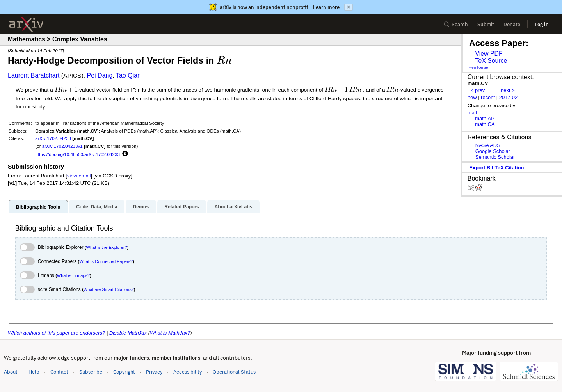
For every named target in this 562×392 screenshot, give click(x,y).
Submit (486, 24)
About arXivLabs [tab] (233, 207)
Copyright (124, 372)
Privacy (154, 372)
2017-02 (509, 97)
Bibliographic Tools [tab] (38, 207)
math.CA (485, 124)
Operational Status (234, 372)
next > (508, 90)
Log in (542, 24)
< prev (478, 90)
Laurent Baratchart (34, 75)
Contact (59, 372)
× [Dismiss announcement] (349, 7)
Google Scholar (493, 151)
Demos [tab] (141, 207)
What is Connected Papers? (106, 261)
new (472, 97)
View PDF (489, 54)
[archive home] (26, 24)
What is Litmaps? (73, 275)
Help (34, 372)
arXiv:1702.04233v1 (62, 146)
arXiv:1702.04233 (53, 138)
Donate (512, 24)
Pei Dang (100, 75)
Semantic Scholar (495, 157)
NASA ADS (488, 145)
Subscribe (91, 372)
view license (479, 67)
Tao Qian (128, 75)
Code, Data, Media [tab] (97, 207)
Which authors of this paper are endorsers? (56, 333)
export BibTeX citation (496, 168)
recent (488, 97)
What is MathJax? (170, 333)
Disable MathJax (128, 333)
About (11, 372)
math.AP (485, 118)
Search (456, 24)
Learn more (326, 7)
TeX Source (491, 61)
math (473, 113)
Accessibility (188, 372)
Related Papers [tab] (181, 207)
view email (79, 176)
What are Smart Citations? (109, 289)
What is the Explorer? (107, 247)
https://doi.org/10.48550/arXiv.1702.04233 (77, 154)
